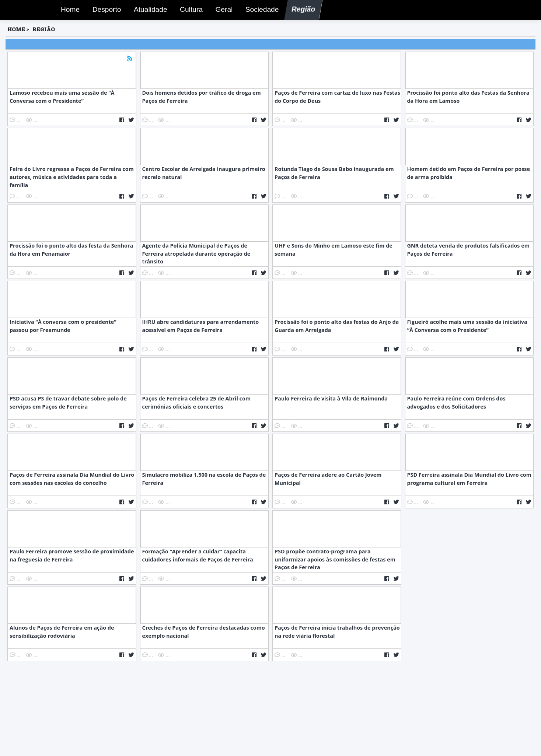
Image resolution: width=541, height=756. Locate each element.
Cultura (189, 11)
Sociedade (259, 11)
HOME (16, 29)
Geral (222, 11)
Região (301, 11)
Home (68, 11)
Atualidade (148, 11)
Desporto (104, 11)
